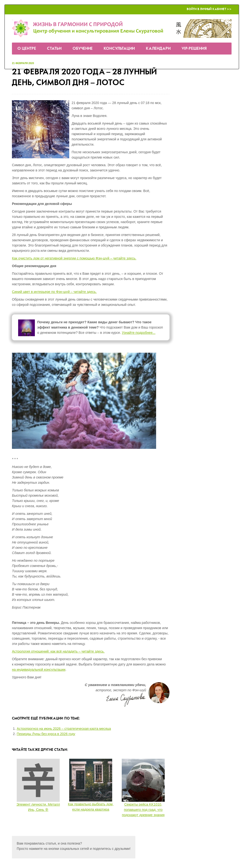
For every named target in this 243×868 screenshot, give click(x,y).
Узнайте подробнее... (139, 333)
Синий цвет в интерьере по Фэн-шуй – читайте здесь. (54, 292)
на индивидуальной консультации (39, 670)
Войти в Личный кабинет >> (209, 9)
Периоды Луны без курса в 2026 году (46, 734)
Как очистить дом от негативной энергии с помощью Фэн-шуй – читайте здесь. (74, 258)
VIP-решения (194, 49)
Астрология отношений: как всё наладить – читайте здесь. (58, 651)
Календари (158, 49)
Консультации (119, 49)
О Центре (27, 49)
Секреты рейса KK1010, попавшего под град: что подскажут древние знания (143, 810)
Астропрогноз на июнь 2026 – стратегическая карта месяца (64, 729)
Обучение (83, 49)
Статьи (54, 49)
